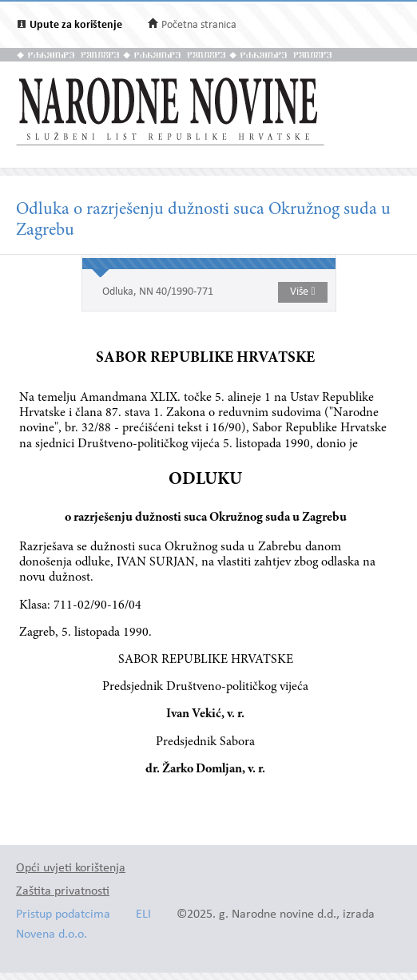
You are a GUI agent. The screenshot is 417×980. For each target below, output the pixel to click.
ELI (143, 915)
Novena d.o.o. (52, 935)
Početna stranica (199, 25)
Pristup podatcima (63, 915)
